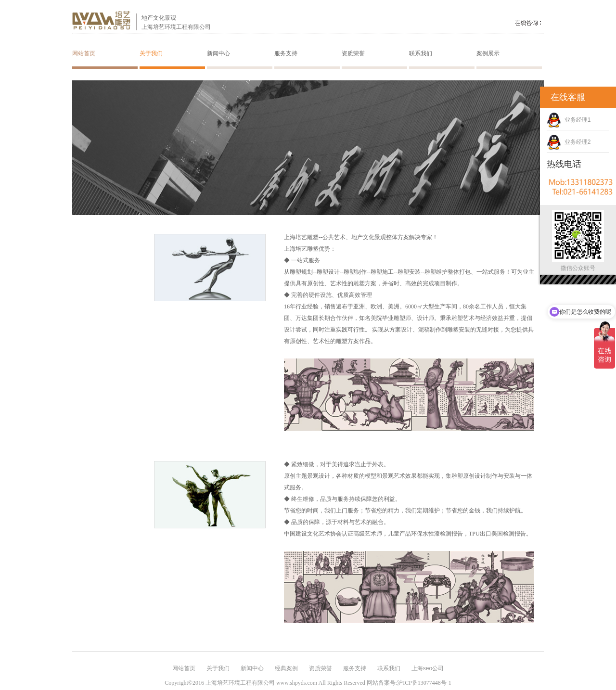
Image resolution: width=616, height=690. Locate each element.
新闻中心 (218, 53)
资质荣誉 (353, 53)
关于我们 (151, 53)
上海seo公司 (428, 668)
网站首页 (84, 53)
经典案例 (286, 668)
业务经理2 (569, 142)
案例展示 (488, 53)
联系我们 (421, 53)
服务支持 (286, 53)
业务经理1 (569, 120)
